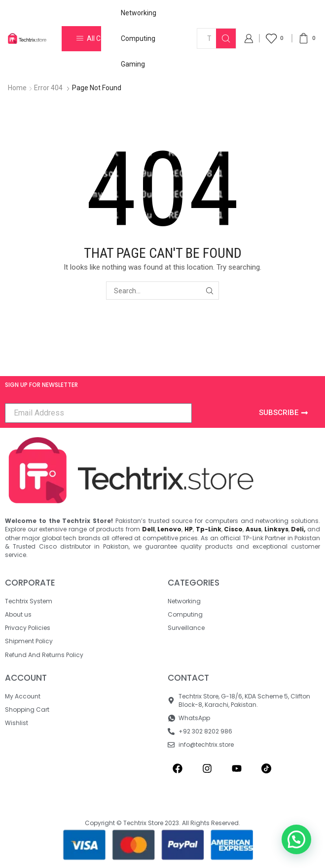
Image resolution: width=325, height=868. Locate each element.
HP (189, 529)
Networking (139, 13)
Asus (253, 529)
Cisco (233, 529)
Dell (148, 529)
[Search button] (226, 38)
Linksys (276, 529)
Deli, (298, 529)
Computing (138, 38)
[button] (296, 839)
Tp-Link (209, 529)
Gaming (133, 64)
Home (17, 88)
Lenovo (169, 529)
